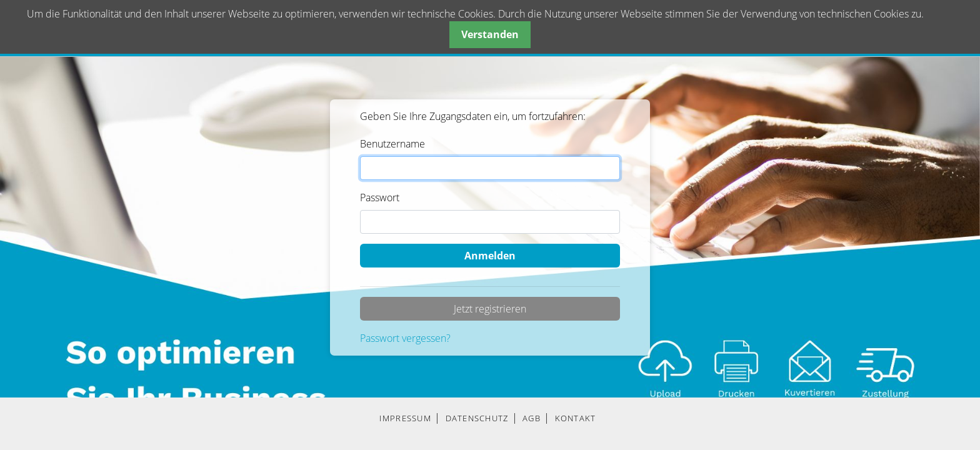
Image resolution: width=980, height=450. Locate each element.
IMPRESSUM (405, 418)
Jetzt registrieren (490, 309)
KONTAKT (576, 418)
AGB (532, 418)
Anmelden (490, 256)
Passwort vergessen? (405, 338)
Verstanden (490, 34)
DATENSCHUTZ (477, 418)
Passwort (380, 197)
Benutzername (392, 144)
